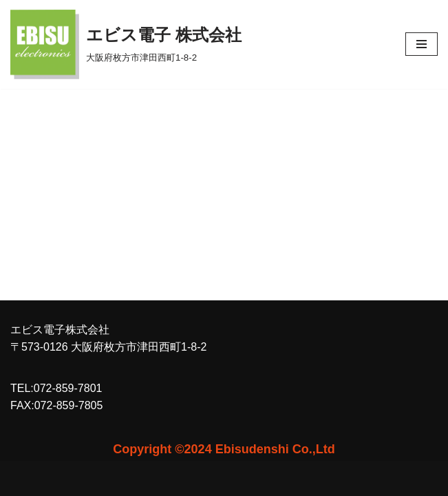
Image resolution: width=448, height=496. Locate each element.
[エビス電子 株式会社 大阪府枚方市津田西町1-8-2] (126, 44)
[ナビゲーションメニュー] (422, 44)
